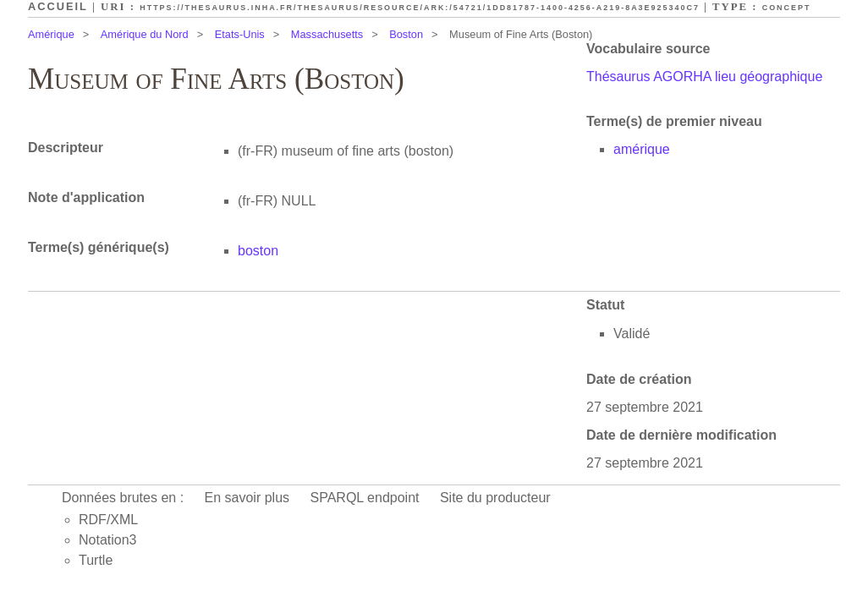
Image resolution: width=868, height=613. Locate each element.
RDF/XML (108, 520)
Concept (787, 8)
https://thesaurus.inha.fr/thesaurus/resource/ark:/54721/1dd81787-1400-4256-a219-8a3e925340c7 (420, 8)
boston (258, 251)
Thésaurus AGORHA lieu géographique (704, 77)
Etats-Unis (240, 34)
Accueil (58, 6)
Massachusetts (327, 34)
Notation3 (108, 540)
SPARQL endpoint (365, 498)
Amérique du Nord (145, 34)
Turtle (96, 560)
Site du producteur (495, 498)
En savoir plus (247, 498)
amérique (642, 149)
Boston (406, 34)
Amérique (51, 34)
